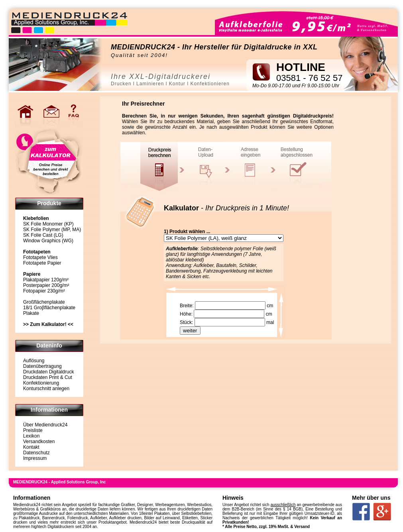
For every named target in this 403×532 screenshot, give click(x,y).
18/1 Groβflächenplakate (49, 308)
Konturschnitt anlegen (46, 389)
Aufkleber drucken (125, 518)
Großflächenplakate (44, 302)
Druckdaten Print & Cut (48, 377)
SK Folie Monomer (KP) (48, 224)
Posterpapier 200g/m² (46, 285)
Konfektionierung (41, 383)
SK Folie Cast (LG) (43, 235)
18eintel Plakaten (154, 513)
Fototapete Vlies (40, 257)
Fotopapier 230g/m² (44, 291)
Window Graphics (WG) (48, 241)
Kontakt (31, 447)
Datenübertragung (42, 366)
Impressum (35, 458)
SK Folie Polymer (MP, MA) (52, 230)
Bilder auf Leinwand (162, 518)
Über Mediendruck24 (45, 425)
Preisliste (33, 430)
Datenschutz (36, 453)
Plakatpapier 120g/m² (46, 280)
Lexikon (31, 436)
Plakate (31, 313)
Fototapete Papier (42, 263)
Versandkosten (39, 442)
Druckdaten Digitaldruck (48, 372)
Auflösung (34, 361)
